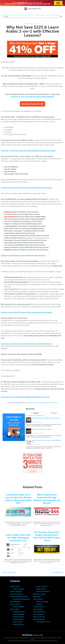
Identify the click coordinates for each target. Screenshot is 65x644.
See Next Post (57, 572)
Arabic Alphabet (18, 614)
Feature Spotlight (42, 602)
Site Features (53, 403)
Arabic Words (41, 589)
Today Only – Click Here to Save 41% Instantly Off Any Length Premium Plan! (28, 151)
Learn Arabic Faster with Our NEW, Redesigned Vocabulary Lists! (18, 538)
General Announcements (39, 403)
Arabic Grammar (19, 617)
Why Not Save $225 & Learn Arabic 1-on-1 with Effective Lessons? (33, 31)
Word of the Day (39, 617)
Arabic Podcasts (42, 586)
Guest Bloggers (15, 602)
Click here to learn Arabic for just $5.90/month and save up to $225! (25, 397)
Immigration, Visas (43, 622)
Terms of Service (50, 641)
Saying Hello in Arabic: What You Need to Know (46, 418)
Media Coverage (39, 594)
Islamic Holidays (19, 607)
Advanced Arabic (19, 612)
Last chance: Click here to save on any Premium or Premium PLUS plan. (26, 344)
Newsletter (37, 597)
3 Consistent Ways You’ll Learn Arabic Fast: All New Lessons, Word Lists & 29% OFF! (18, 499)
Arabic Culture (15, 586)
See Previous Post (9, 572)
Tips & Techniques (43, 591)
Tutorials (39, 604)
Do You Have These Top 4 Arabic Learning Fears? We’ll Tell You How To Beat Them (47, 536)
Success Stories (39, 607)
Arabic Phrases (18, 624)
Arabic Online (18, 622)
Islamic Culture (15, 604)
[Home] (32, 10)
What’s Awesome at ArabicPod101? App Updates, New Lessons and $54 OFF (47, 499)
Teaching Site (38, 609)
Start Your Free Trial (14, 428)
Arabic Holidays (18, 589)
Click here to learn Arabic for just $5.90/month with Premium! (23, 255)
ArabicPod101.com (45, 638)
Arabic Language (16, 591)
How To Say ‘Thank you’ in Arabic (42, 429)
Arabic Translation (16, 594)
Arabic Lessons (18, 619)
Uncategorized (38, 614)
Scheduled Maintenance (21, 599)
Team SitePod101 (40, 612)
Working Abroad (39, 619)
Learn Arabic (14, 609)
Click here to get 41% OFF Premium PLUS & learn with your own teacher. (27, 312)
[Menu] (3, 9)
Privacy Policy (54, 638)
